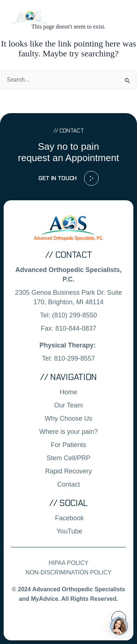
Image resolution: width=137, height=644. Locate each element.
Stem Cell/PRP (68, 458)
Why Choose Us (68, 418)
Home (68, 392)
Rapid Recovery (68, 471)
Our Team (68, 405)
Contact (68, 484)
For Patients (68, 445)
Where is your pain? (68, 432)
